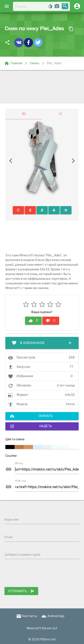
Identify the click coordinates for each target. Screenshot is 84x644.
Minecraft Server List (42, 628)
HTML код (20, 481)
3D (24, 114)
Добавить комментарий (22, 555)
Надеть (31, 426)
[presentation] (39, 574)
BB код (19, 463)
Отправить (21, 591)
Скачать (31, 416)
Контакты (27, 616)
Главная (13, 63)
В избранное (42, 343)
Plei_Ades (54, 63)
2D (60, 114)
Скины (34, 63)
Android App (53, 616)
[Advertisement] (42, 87)
